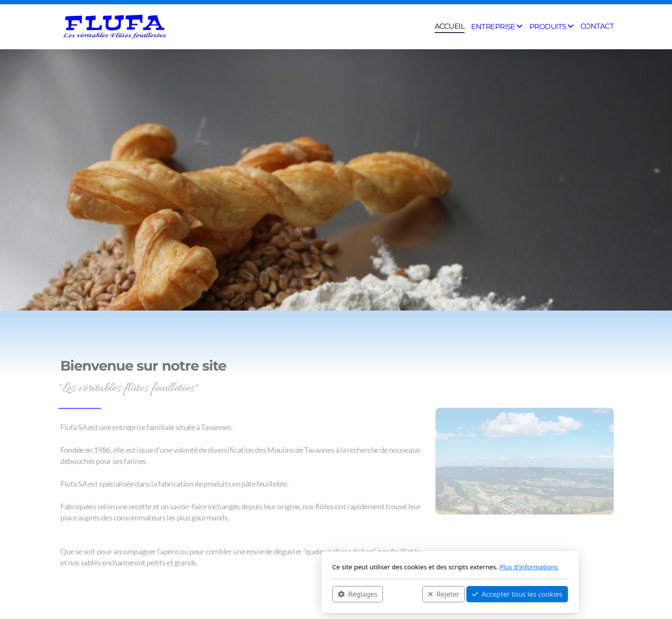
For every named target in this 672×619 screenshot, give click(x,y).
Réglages (243, 594)
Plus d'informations (415, 567)
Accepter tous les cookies (403, 594)
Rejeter (330, 594)
